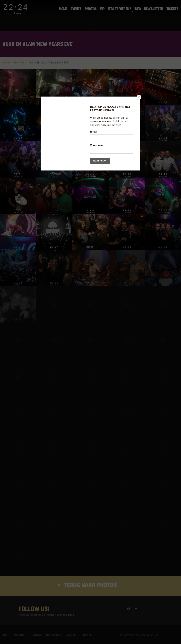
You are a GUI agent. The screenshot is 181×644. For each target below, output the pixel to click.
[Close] (139, 97)
